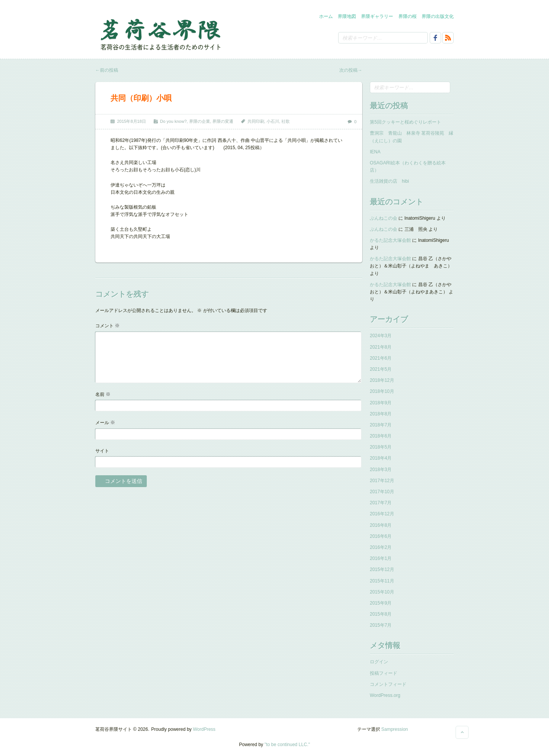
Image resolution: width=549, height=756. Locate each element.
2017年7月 (381, 503)
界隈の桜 (408, 16)
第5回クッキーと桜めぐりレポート (405, 122)
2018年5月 (381, 447)
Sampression (395, 729)
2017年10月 (382, 492)
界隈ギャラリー (377, 16)
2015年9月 (381, 603)
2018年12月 (382, 380)
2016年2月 (381, 547)
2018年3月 (381, 470)
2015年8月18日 (132, 121)
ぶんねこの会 (384, 218)
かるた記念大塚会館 (390, 240)
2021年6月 (381, 358)
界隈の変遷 (223, 121)
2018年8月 (381, 414)
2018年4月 (381, 458)
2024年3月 (381, 336)
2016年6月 (381, 536)
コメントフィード (388, 684)
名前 (103, 394)
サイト (102, 451)
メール (105, 422)
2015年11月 (382, 581)
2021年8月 (381, 347)
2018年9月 (381, 403)
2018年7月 (381, 425)
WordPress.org (385, 695)
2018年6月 (381, 436)
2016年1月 (381, 558)
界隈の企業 (200, 121)
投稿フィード (384, 673)
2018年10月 (382, 391)
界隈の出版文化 (438, 16)
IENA (375, 152)
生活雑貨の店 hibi (389, 181)
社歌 (286, 121)
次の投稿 (351, 70)
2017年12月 (382, 481)
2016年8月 (381, 525)
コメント (108, 326)
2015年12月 (382, 569)
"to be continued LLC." (287, 745)
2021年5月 (381, 369)
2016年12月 (382, 514)
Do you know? (173, 121)
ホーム (326, 16)
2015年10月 (382, 592)
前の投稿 (107, 70)
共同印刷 (256, 121)
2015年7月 (381, 625)
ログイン (379, 662)
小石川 (273, 121)
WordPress (204, 729)
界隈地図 (347, 16)
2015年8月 (381, 614)
